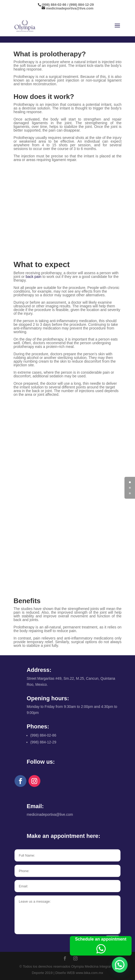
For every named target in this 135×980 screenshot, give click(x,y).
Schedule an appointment (101, 946)
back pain (33, 277)
